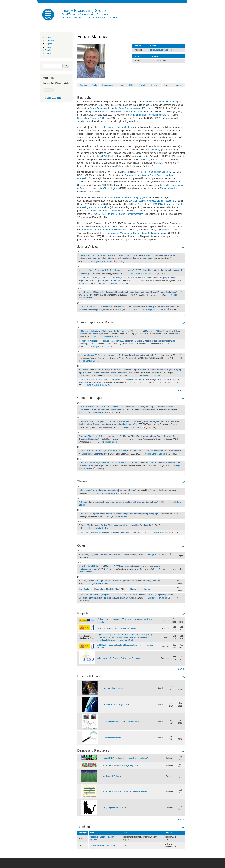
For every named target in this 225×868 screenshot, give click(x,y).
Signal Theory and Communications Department (85, 14)
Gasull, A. (102, 355)
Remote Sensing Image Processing (118, 705)
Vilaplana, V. (94, 306)
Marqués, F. (147, 255)
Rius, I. (104, 436)
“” (141, 292)
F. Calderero (84, 370)
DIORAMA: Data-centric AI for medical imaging (117, 628)
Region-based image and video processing (121, 722)
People (48, 37)
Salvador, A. (96, 331)
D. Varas (82, 525)
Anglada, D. (113, 255)
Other (132, 85)
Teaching (49, 50)
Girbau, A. (103, 451)
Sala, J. (92, 421)
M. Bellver (83, 341)
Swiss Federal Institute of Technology (136, 108)
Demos (48, 47)
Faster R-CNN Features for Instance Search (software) (125, 758)
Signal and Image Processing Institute (148, 115)
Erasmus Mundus (169, 188)
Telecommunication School (155, 172)
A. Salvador (84, 463)
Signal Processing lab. (101, 108)
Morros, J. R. (103, 270)
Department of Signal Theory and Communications (112, 111)
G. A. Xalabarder (86, 589)
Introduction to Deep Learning (102, 845)
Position (138, 46)
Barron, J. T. (107, 278)
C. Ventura (83, 306)
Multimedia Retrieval (112, 738)
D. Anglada (84, 421)
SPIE (145, 197)
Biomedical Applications (114, 688)
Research (155, 85)
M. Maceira (84, 270)
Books (95, 85)
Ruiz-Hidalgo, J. (116, 270)
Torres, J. (120, 341)
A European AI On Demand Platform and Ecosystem (119, 658)
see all (182, 315)
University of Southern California (93, 118)
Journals (84, 85)
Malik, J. (131, 278)
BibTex (109, 261)
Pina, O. (122, 255)
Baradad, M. (104, 463)
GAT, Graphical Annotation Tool (116, 808)
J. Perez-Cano (85, 255)
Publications (51, 41)
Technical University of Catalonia (161, 102)
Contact (49, 53)
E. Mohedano (84, 331)
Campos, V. (115, 463)
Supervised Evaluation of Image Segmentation (122, 765)
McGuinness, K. (109, 331)
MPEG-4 (105, 156)
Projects (49, 44)
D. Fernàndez (85, 490)
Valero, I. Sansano (100, 255)
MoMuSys (156, 150)
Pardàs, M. (127, 421)
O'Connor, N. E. (149, 595)
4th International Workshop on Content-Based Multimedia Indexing (135, 233)
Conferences (108, 85)
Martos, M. (93, 380)
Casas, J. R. (105, 407)
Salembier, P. (132, 255)
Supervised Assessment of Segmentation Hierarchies (125, 791)
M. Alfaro (83, 581)
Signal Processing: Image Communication (105, 211)
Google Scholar (99, 261)
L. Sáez (82, 407)
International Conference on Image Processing (104, 230)
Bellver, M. (93, 451)
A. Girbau (83, 436)
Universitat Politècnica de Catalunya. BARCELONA (90, 18)
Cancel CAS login (53, 98)
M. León (82, 355)
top (183, 247)
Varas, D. (93, 270)
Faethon (145, 159)
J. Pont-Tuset (84, 278)
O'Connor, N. (135, 331)
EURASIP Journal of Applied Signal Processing (151, 201)
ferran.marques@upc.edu (161, 50)
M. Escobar (84, 555)
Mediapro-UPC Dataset (112, 776)
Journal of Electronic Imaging (127, 197)
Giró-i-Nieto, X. (106, 306)
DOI (90, 261)
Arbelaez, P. (96, 278)
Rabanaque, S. (92, 407)
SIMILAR (160, 163)
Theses (122, 85)
